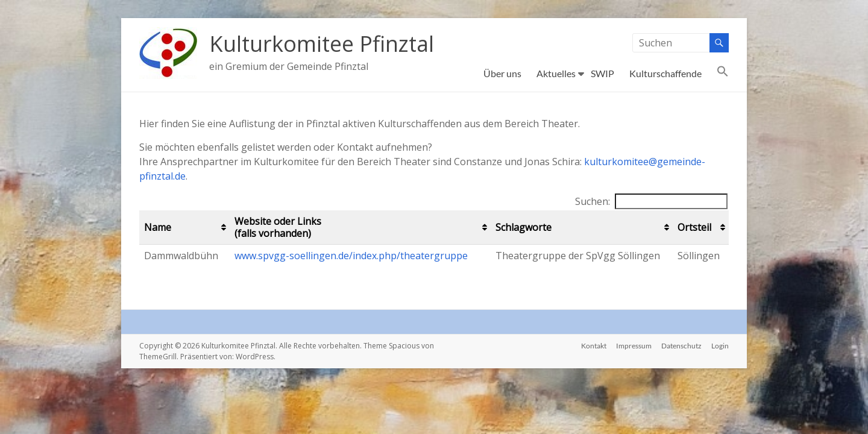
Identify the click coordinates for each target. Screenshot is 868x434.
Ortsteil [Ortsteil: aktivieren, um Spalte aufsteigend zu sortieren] (694, 227)
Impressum (634, 346)
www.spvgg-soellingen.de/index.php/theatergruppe (351, 256)
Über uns (502, 73)
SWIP (602, 73)
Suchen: (651, 201)
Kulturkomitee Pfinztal (322, 44)
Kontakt (594, 346)
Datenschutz (681, 346)
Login (720, 346)
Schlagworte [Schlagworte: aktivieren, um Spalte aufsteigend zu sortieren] (524, 227)
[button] (723, 74)
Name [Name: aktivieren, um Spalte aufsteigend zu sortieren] (158, 227)
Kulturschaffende (665, 73)
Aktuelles (556, 73)
